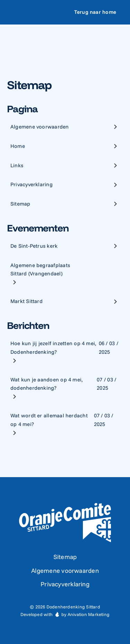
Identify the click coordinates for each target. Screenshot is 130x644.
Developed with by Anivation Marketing (65, 614)
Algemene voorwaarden (65, 571)
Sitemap (65, 557)
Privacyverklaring (65, 584)
